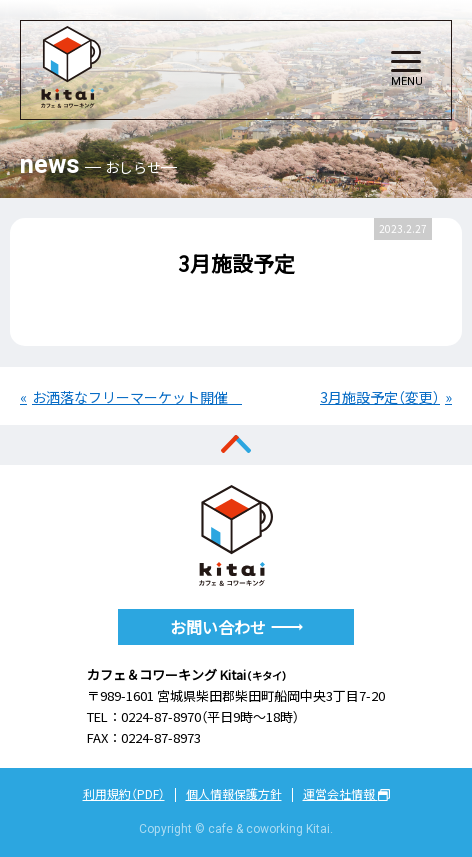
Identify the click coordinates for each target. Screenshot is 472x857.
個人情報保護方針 (234, 794)
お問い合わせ (236, 627)
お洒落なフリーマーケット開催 (132, 397)
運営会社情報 (346, 794)
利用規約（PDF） (124, 794)
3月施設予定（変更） (380, 397)
